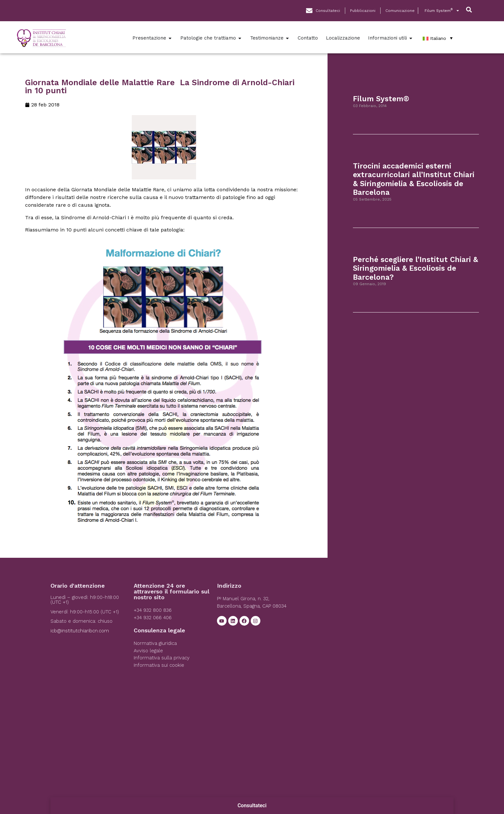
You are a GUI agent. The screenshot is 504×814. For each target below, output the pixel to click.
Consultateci (252, 805)
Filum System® (381, 99)
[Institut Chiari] (377, 631)
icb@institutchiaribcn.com (80, 631)
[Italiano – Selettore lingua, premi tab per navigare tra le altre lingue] (438, 38)
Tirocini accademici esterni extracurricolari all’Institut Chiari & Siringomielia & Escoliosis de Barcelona (414, 179)
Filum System (442, 11)
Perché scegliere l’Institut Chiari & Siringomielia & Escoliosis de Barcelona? (415, 268)
